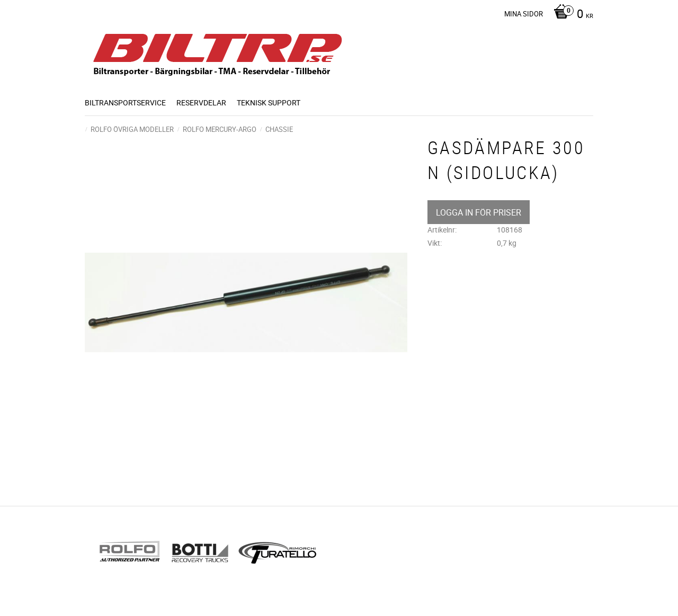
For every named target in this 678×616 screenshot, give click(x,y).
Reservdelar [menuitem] (201, 102)
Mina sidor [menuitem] (524, 14)
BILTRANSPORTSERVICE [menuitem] (125, 102)
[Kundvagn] (571, 15)
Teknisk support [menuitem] (269, 102)
